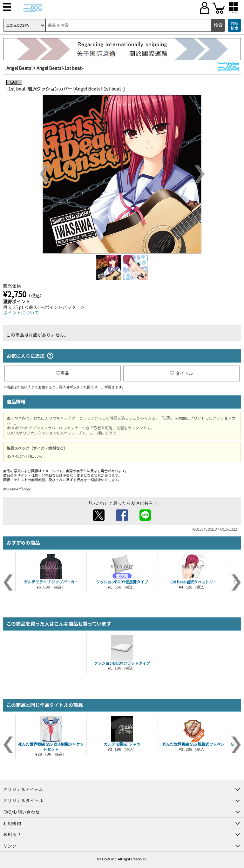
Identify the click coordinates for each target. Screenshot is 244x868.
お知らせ (12, 834)
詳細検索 (234, 26)
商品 (63, 373)
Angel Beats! (19, 68)
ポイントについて (21, 313)
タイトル (181, 373)
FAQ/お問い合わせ (21, 812)
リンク (10, 846)
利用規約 (12, 823)
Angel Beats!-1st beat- (60, 68)
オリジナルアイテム (23, 789)
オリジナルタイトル (23, 800)
